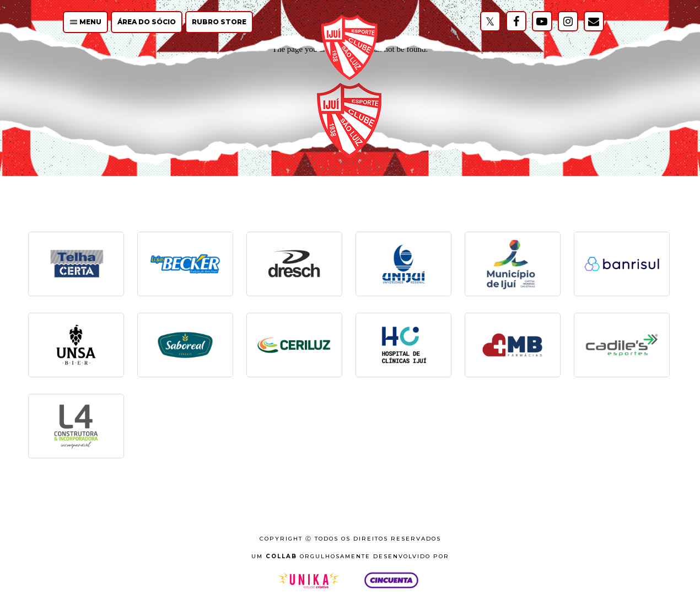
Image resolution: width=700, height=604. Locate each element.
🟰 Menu (85, 22)
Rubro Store (219, 22)
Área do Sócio (147, 22)
